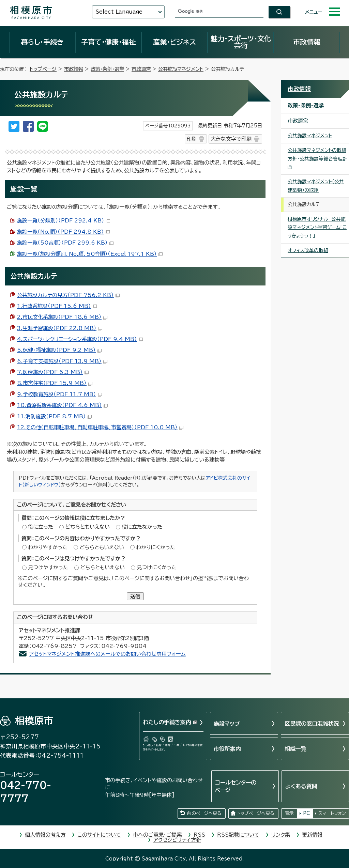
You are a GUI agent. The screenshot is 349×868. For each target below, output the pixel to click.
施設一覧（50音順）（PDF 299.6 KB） (65, 243)
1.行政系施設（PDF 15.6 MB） (57, 306)
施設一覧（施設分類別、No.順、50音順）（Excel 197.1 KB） (90, 254)
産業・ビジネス (174, 42)
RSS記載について (238, 835)
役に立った (41, 527)
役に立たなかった (142, 527)
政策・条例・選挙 (107, 69)
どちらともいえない (87, 527)
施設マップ (227, 724)
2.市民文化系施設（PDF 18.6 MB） (62, 317)
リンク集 (281, 835)
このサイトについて (99, 835)
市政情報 (307, 42)
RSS (199, 835)
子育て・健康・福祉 (108, 42)
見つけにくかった (157, 567)
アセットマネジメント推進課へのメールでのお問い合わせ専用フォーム (107, 654)
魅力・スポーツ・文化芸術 (241, 42)
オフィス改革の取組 (308, 250)
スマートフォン (332, 813)
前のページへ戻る (204, 813)
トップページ (43, 69)
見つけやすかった (48, 567)
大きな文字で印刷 (231, 139)
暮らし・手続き (42, 42)
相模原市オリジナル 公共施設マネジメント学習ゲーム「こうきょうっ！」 (317, 227)
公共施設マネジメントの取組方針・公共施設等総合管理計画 (317, 159)
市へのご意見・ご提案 (157, 835)
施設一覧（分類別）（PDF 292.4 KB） (64, 221)
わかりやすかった (48, 547)
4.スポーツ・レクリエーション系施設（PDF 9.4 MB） (80, 339)
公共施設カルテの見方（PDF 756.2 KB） (68, 295)
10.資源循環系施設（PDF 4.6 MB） (62, 405)
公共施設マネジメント (181, 69)
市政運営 (141, 69)
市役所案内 (227, 749)
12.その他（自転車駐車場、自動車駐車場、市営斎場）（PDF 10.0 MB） (100, 427)
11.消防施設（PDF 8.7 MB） (54, 416)
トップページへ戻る (256, 813)
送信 (135, 596)
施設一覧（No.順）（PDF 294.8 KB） (63, 232)
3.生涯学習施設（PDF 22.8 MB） (60, 328)
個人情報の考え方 (45, 835)
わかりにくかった (156, 547)
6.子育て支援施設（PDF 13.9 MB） (62, 361)
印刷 (192, 139)
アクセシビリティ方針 (177, 840)
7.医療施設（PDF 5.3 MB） (53, 372)
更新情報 (312, 835)
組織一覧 (295, 749)
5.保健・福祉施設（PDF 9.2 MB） (59, 350)
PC (306, 813)
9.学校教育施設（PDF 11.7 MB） (59, 394)
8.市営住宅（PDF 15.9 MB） (55, 383)
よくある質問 (301, 786)
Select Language (119, 12)
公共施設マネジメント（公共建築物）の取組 (316, 186)
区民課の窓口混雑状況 (312, 724)
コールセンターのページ (236, 786)
